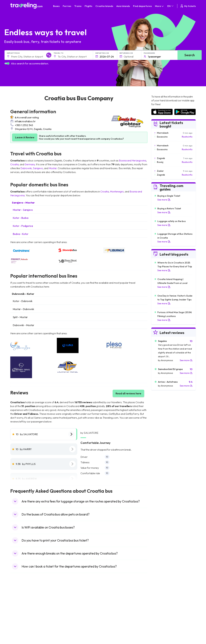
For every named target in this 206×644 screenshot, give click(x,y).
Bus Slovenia (65, 610)
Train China (110, 607)
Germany (30, 164)
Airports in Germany (161, 620)
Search (190, 55)
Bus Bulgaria (65, 603)
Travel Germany (20, 613)
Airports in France (160, 603)
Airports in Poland (160, 627)
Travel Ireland (19, 630)
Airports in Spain (159, 600)
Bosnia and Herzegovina (133, 160)
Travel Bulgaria (20, 607)
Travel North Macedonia (24, 603)
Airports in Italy (159, 617)
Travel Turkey (19, 617)
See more (164, 200)
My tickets (188, 6)
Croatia (14, 164)
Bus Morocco (65, 600)
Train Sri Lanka (112, 603)
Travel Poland (19, 624)
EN (171, 6)
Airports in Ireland (160, 607)
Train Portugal (112, 600)
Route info (187, 137)
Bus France (64, 617)
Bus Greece (64, 613)
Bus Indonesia (65, 634)
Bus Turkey (64, 630)
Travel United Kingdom (23, 600)
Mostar (53, 168)
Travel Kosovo (19, 634)
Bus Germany (65, 607)
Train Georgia (112, 610)
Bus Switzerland (66, 627)
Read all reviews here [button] (128, 393)
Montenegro (117, 191)
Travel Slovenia (20, 627)
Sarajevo (38, 168)
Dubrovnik (26, 168)
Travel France (19, 620)
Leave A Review (25, 137)
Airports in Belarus (160, 610)
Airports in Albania (160, 624)
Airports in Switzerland (163, 613)
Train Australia (112, 613)
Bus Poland (64, 624)
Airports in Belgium (161, 630)
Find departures (142, 6)
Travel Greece (19, 610)
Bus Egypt (63, 620)
